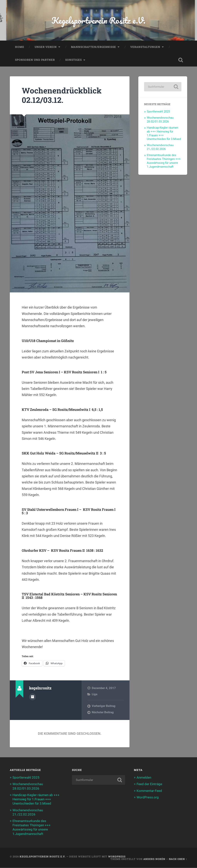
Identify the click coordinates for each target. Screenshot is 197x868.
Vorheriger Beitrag (104, 706)
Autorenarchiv (33, 697)
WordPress (117, 856)
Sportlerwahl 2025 (158, 112)
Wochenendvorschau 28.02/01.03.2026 (160, 120)
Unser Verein (46, 47)
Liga (95, 694)
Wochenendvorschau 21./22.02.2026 (160, 147)
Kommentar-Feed (149, 791)
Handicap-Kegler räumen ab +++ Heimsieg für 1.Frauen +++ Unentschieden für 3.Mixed (36, 799)
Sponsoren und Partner (35, 60)
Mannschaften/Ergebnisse (93, 47)
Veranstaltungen (145, 47)
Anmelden (144, 778)
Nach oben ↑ (178, 859)
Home (20, 47)
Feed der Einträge (149, 784)
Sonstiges (73, 60)
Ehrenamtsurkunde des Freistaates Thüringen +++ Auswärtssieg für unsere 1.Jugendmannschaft (164, 161)
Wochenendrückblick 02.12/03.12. (62, 95)
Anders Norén (154, 859)
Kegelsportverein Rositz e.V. (99, 20)
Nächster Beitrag (103, 712)
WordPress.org (148, 797)
